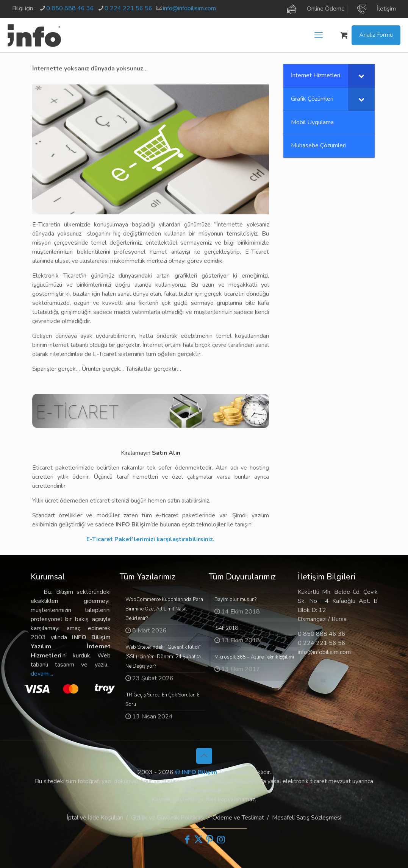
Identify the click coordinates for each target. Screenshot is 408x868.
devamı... (42, 674)
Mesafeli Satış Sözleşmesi (307, 818)
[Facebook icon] (187, 840)
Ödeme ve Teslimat (238, 818)
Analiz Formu (376, 35)
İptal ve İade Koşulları (95, 818)
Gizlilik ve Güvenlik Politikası (168, 818)
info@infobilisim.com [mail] (189, 8)
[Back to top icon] (204, 756)
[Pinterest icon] (210, 840)
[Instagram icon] (221, 840)
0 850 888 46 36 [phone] (70, 8)
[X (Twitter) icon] (199, 840)
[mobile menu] (319, 35)
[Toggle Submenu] (361, 76)
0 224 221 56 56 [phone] (128, 8)
